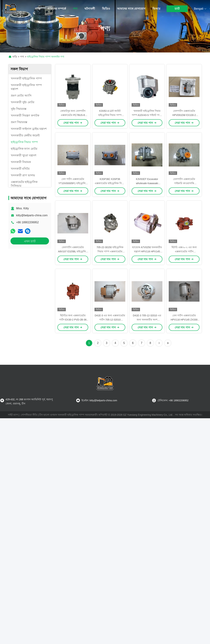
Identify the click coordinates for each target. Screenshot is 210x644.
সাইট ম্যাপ (13, 415)
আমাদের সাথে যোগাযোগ (131, 9)
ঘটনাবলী (90, 9)
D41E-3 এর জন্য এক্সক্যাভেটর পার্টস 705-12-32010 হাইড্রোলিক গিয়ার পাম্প (110, 320)
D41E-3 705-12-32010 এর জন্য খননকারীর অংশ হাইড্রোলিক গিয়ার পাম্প (147, 320)
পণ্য (75, 9)
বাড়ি (38, 9)
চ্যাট (177, 9)
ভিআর (156, 9)
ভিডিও (106, 9)
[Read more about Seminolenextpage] (159, 343)
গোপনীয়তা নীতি (29, 415)
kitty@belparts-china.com (32, 215)
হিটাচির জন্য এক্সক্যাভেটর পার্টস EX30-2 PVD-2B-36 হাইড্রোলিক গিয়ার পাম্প (73, 320)
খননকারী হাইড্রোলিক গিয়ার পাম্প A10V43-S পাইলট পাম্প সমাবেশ (147, 115)
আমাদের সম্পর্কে (57, 9)
